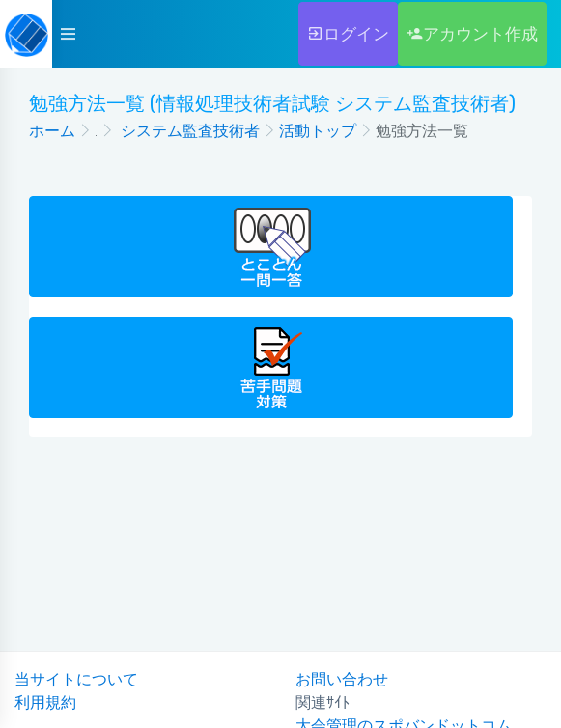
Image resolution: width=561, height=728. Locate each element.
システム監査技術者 (188, 131)
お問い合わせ (342, 679)
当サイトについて (76, 679)
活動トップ (318, 131)
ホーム (52, 131)
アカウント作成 (472, 34)
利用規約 (45, 702)
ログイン (348, 34)
